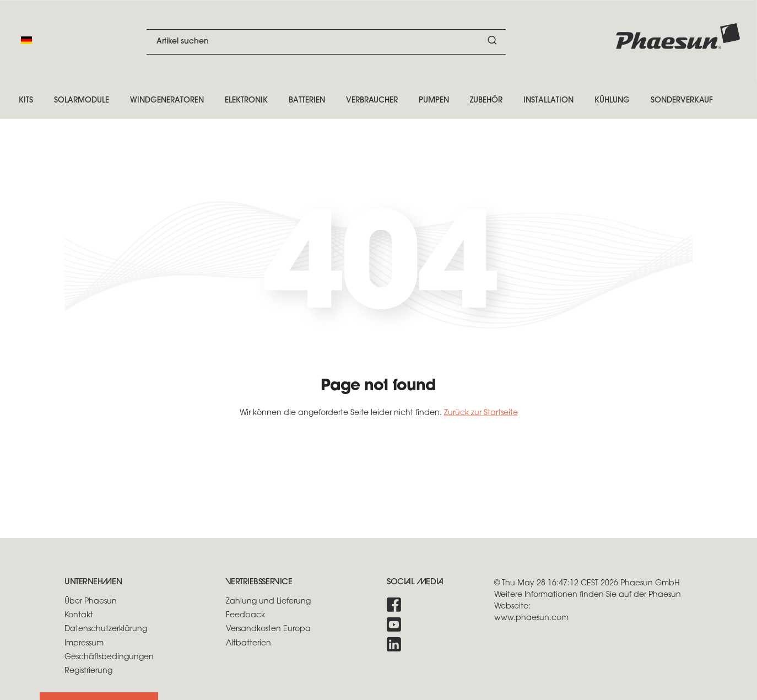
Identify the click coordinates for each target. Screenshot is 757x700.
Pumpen (434, 101)
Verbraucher (372, 101)
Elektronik (246, 101)
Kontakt (79, 615)
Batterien (307, 101)
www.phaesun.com (531, 618)
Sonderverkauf (682, 101)
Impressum (84, 644)
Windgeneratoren (167, 101)
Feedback (245, 615)
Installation (548, 101)
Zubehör (486, 101)
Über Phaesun (91, 602)
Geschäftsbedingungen (109, 657)
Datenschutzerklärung (106, 629)
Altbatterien (248, 644)
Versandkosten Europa (268, 629)
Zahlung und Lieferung (268, 602)
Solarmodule (82, 101)
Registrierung (88, 671)
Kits (26, 101)
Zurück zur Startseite (481, 413)
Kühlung (612, 101)
